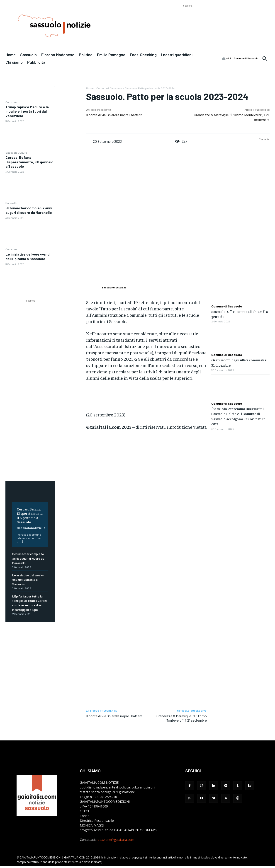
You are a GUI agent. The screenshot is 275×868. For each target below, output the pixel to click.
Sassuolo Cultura (16, 152)
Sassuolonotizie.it (31, 528)
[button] (265, 58)
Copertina (11, 102)
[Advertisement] (187, 18)
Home (90, 88)
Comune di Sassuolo (109, 88)
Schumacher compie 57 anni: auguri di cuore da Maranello (29, 210)
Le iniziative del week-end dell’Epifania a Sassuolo (27, 256)
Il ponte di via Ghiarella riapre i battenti (114, 115)
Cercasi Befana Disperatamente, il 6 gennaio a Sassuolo (29, 162)
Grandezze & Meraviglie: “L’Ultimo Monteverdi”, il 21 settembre (182, 718)
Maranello (11, 203)
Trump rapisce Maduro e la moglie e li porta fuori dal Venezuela (27, 111)
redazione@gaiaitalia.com (115, 840)
